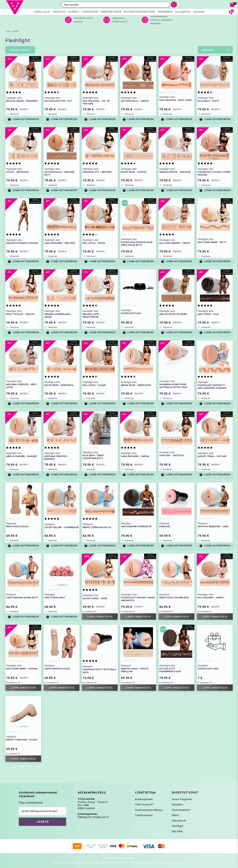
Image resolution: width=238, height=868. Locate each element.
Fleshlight (178, 826)
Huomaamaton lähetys (149, 810)
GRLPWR (177, 831)
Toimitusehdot (144, 815)
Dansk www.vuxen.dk (172, 863)
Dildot (175, 815)
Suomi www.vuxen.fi (114, 863)
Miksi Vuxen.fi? (144, 805)
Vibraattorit (179, 821)
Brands (15, 31)
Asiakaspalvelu (144, 799)
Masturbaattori (181, 810)
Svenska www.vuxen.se (85, 863)
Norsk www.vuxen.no (143, 863)
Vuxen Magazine (182, 799)
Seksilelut (177, 805)
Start (8, 31)
